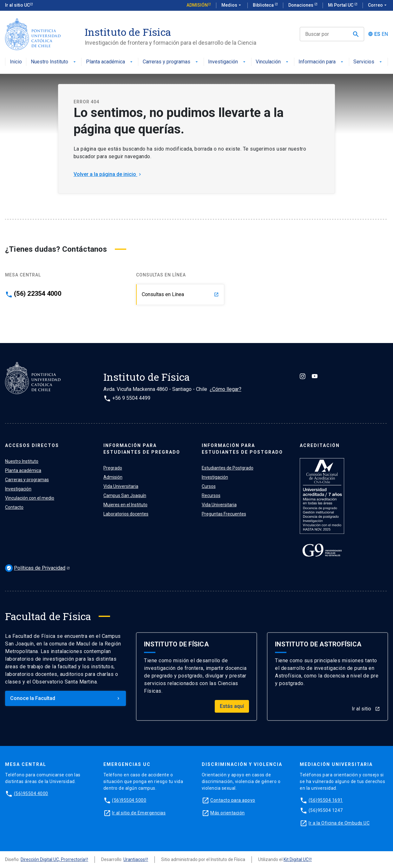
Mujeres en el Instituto (125, 505)
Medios (232, 5)
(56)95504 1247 (326, 810)
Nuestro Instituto (54, 62)
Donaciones (301, 5)
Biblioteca (264, 5)
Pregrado (113, 468)
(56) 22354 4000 (38, 294)
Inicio (16, 62)
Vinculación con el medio (30, 498)
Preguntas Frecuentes (224, 514)
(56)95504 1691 (326, 800)
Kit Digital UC (296, 859)
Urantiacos (134, 859)
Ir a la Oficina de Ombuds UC (339, 823)
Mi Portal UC (341, 5)
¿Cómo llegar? (226, 389)
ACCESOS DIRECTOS (32, 445)
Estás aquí (232, 706)
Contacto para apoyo (233, 800)
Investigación (227, 62)
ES (377, 34)
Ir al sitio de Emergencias (139, 813)
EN (385, 34)
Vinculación (273, 62)
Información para (321, 62)
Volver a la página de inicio (108, 174)
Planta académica (110, 62)
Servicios (368, 62)
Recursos (211, 496)
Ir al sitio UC (17, 5)
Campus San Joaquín (125, 496)
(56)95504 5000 (129, 800)
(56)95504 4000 (31, 794)
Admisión (197, 5)
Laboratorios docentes (126, 514)
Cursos (209, 486)
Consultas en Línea (180, 294)
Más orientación (228, 813)
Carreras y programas (171, 62)
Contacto (14, 507)
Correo (378, 5)
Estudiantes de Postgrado (228, 468)
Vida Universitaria (121, 486)
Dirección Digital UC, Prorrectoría (53, 859)
